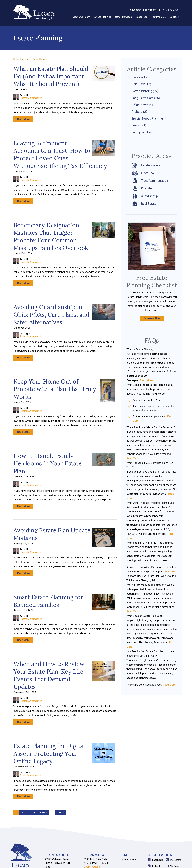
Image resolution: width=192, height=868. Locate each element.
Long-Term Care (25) (146, 98)
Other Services (123, 17)
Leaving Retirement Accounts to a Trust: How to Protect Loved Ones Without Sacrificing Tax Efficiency (60, 151)
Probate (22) (140, 112)
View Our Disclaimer (52, 862)
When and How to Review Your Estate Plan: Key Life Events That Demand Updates (49, 650)
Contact (174, 17)
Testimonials (158, 17)
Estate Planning (103, 17)
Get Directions (53, 839)
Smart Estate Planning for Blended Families (48, 579)
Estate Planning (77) (145, 91)
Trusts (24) (139, 125)
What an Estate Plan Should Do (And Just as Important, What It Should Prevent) (51, 76)
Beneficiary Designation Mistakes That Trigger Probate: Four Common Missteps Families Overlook (51, 230)
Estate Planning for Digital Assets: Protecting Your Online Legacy (49, 725)
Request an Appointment (142, 10)
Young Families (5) (144, 132)
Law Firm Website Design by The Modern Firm (161, 862)
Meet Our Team (81, 17)
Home (67, 17)
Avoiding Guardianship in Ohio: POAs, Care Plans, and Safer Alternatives (51, 305)
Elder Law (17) (141, 84)
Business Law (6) (143, 77)
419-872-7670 (171, 10)
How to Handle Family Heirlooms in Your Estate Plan (48, 448)
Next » (43, 781)
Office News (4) (142, 105)
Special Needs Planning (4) (149, 119)
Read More (23, 119)
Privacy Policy (70, 862)
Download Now (152, 318)
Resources (141, 17)
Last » (61, 781)
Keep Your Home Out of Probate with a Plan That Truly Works (55, 376)
